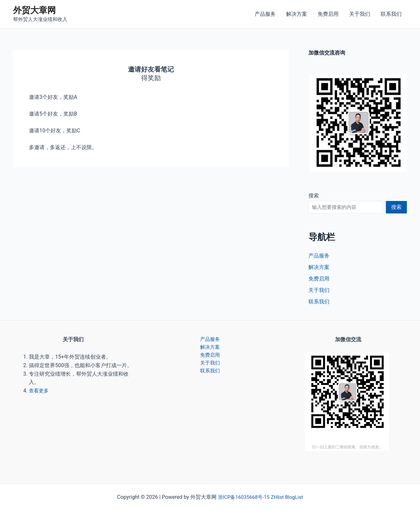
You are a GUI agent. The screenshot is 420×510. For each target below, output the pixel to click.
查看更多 (39, 391)
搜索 (314, 196)
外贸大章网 (34, 10)
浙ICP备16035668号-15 (243, 497)
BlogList (296, 497)
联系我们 (391, 14)
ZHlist (278, 497)
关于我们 (360, 14)
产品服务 (265, 14)
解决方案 (297, 14)
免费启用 (328, 14)
